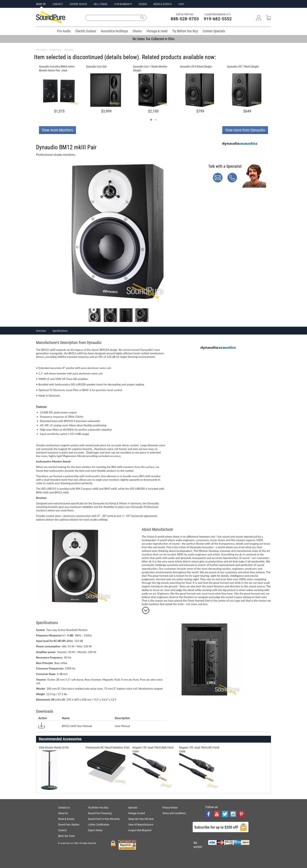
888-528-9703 (185, 19)
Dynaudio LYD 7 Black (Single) (243, 67)
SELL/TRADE (101, 4)
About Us (63, 813)
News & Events (66, 819)
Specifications (60, 331)
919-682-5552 (218, 19)
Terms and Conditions (174, 813)
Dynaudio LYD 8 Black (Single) (196, 67)
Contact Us (64, 808)
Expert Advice (95, 830)
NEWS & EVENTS (163, 4)
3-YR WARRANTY (123, 4)
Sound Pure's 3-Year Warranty (104, 819)
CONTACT (58, 4)
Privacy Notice (170, 808)
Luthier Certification (99, 825)
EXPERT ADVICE (78, 4)
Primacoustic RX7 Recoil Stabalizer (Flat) (108, 747)
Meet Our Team (66, 836)
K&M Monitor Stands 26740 (54, 747)
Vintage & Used (157, 31)
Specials (133, 808)
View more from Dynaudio (245, 130)
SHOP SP (41, 4)
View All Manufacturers (141, 825)
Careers (62, 830)
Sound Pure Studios (69, 825)
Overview (41, 331)
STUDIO (143, 4)
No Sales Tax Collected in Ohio (153, 39)
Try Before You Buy (185, 31)
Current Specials (214, 31)
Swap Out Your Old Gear (141, 819)
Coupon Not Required (140, 830)
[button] (151, 120)
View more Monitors (57, 130)
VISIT (181, 4)
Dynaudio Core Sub (96, 67)
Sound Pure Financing (100, 813)
